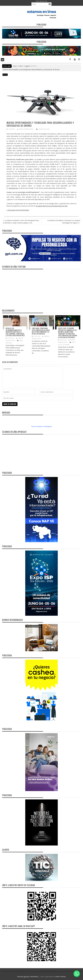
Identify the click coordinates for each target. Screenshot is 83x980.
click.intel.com (13, 188)
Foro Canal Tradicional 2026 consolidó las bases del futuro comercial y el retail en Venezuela (41, 331)
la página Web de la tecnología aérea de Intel (52, 206)
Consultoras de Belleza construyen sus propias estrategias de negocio (64, 222)
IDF (45, 129)
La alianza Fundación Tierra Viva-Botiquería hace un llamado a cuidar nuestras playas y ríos (21, 222)
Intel (48, 129)
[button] (77, 974)
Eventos (5, 75)
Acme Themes (61, 977)
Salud (11, 317)
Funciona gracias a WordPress (28, 977)
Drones (41, 129)
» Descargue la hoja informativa (18, 210)
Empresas (59, 317)
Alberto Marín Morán (25, 129)
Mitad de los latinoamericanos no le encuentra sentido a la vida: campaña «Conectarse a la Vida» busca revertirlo (15, 332)
